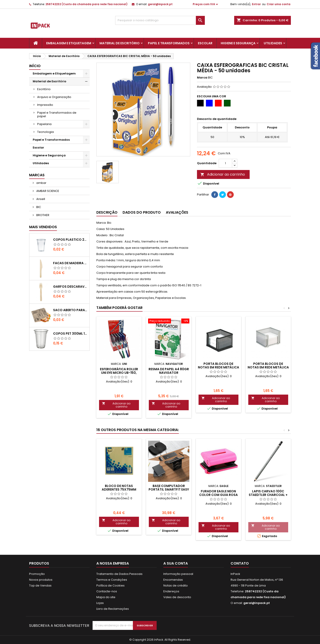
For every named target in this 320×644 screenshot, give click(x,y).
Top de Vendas (40, 586)
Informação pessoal (178, 574)
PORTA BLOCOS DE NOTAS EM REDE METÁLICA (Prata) (268, 367)
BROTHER (42, 215)
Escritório (44, 89)
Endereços (171, 591)
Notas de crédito (176, 586)
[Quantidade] (225, 163)
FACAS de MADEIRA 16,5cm (70, 263)
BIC (38, 207)
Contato (240, 563)
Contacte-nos (107, 591)
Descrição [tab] (107, 212)
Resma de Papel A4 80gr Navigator (169, 371)
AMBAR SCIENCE (47, 191)
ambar (41, 183)
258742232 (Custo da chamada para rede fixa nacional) (86, 4)
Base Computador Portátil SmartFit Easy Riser (169, 489)
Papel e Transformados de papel (57, 114)
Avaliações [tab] (177, 212)
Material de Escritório (120, 43)
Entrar (256, 4)
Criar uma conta (279, 4)
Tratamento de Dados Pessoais (119, 574)
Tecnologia (45, 132)
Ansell (40, 199)
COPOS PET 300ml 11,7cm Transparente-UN (70, 334)
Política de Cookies (110, 586)
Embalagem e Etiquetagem (69, 43)
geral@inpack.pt (160, 4)
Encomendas (173, 580)
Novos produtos (41, 580)
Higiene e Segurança (238, 43)
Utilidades (273, 43)
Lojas (100, 603)
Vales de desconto (177, 597)
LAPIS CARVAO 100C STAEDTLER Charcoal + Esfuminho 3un (268, 495)
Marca (202, 78)
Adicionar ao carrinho (223, 174)
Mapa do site (106, 597)
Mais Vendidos (43, 227)
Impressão (45, 105)
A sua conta (176, 563)
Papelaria (44, 124)
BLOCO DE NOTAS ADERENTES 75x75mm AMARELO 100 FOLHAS (119, 489)
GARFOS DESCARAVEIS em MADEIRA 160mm (70, 287)
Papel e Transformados (169, 43)
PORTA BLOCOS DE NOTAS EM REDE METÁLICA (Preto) (218, 367)
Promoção (37, 574)
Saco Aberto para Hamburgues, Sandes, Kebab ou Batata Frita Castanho (70, 310)
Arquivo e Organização (54, 97)
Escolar (205, 43)
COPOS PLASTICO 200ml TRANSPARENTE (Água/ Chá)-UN (70, 240)
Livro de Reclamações (113, 609)
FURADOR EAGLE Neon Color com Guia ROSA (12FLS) (218, 495)
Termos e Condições (112, 580)
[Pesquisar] (160, 20)
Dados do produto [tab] (142, 212)
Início (35, 66)
